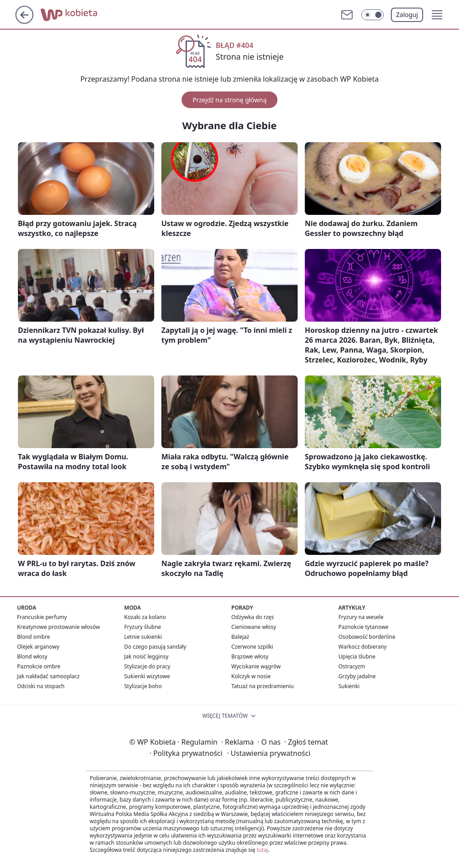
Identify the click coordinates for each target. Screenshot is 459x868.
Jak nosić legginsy (146, 656)
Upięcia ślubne (357, 656)
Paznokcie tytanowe (364, 627)
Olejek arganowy (38, 647)
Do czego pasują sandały (155, 647)
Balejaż (240, 637)
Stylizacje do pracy (147, 666)
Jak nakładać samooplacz (48, 676)
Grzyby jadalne (357, 676)
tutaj (262, 850)
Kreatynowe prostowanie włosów (58, 627)
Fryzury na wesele (361, 617)
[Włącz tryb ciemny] (372, 15)
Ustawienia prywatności (268, 753)
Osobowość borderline (367, 637)
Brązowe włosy (250, 656)
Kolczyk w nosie (251, 676)
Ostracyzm (352, 666)
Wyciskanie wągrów (256, 666)
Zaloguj (407, 15)
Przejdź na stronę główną (229, 100)
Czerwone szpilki (252, 647)
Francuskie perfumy (42, 617)
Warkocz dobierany (363, 647)
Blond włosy (32, 656)
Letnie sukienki (143, 637)
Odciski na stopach (41, 686)
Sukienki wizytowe (147, 676)
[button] (437, 15)
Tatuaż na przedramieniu (263, 686)
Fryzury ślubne (143, 627)
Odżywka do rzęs (253, 617)
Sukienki (349, 686)
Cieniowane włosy (254, 627)
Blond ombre (33, 637)
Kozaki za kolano (145, 617)
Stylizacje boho (143, 686)
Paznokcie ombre (39, 666)
